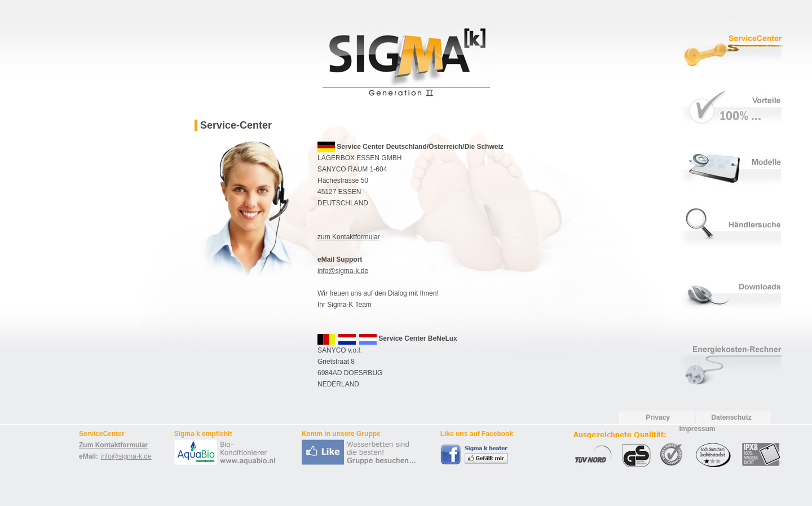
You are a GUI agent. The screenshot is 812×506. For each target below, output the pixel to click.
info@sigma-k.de (343, 271)
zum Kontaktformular (349, 237)
